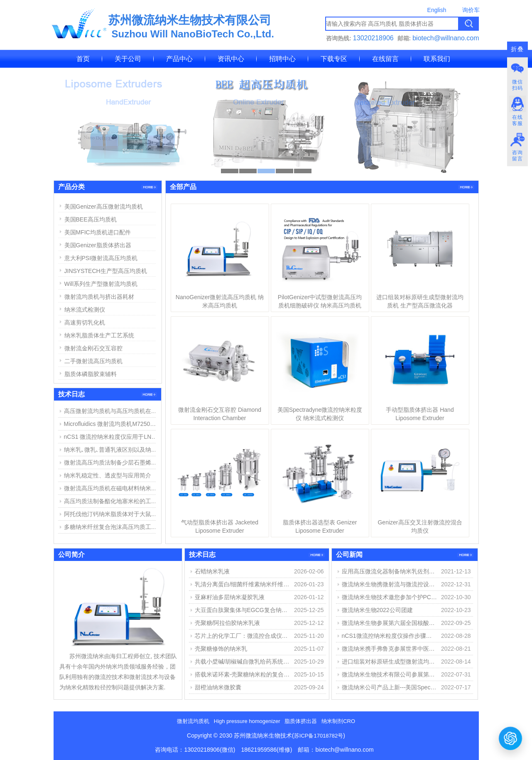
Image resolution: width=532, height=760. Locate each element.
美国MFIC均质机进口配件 (98, 232)
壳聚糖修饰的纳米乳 (221, 649)
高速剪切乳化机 (85, 322)
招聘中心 (282, 59)
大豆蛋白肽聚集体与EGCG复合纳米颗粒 (243, 610)
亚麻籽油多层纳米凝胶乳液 (230, 597)
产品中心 (179, 59)
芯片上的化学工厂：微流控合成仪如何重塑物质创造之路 (243, 636)
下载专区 (334, 59)
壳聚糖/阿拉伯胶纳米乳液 (228, 623)
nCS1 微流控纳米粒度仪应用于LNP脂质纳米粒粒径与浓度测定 (112, 437)
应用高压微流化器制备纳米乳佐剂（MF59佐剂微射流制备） (390, 571)
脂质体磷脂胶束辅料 (91, 374)
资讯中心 (231, 59)
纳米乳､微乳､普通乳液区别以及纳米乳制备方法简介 (112, 450)
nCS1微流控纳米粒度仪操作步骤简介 (390, 636)
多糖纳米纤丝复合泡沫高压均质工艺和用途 (112, 527)
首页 (83, 59)
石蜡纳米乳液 (212, 571)
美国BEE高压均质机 (91, 219)
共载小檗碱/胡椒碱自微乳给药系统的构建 (243, 662)
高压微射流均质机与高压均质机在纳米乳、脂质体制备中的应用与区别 (112, 411)
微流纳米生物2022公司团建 (377, 610)
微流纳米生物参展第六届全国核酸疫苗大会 (390, 623)
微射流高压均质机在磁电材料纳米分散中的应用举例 (112, 488)
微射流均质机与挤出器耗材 (99, 297)
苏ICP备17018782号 (319, 736)
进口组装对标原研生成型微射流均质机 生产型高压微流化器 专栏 (390, 662)
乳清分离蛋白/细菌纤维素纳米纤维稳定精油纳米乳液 (243, 584)
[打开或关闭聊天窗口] (511, 738)
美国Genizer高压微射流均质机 (104, 207)
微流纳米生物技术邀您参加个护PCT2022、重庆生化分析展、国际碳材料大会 (390, 597)
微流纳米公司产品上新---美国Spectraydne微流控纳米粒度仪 (390, 687)
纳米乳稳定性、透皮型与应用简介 (108, 475)
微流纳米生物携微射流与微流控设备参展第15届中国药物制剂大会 (390, 584)
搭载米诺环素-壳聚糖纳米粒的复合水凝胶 (243, 674)
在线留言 (385, 59)
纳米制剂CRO (338, 721)
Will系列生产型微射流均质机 (101, 284)
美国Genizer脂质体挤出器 (98, 245)
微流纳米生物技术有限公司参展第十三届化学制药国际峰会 (390, 674)
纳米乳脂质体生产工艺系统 (99, 335)
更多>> (466, 187)
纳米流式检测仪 (85, 310)
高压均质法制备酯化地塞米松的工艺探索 (112, 501)
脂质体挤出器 (301, 721)
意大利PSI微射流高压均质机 (101, 258)
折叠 (517, 49)
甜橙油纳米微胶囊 (218, 687)
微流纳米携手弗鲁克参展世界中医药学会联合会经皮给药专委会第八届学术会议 (390, 649)
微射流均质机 (193, 721)
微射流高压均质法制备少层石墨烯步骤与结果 (112, 462)
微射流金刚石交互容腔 (93, 348)
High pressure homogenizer (247, 721)
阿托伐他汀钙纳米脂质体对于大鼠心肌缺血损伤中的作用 (112, 514)
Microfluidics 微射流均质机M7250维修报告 (112, 424)
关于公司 (128, 59)
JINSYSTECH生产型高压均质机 (106, 271)
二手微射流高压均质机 (93, 361)
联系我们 (437, 59)
